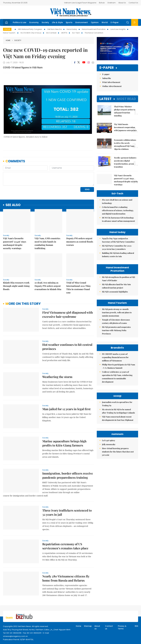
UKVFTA (64, 33)
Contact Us (133, 3)
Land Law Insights (118, 29)
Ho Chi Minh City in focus (31, 33)
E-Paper (115, 22)
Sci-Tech (76, 33)
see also (13, 205)
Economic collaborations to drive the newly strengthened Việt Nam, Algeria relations (125, 144)
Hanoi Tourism (9, 33)
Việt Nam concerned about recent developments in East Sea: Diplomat (118, 418)
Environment (82, 22)
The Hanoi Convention (94, 33)
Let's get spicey (109, 440)
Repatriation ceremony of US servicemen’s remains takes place (65, 546)
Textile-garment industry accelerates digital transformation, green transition (125, 162)
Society (45, 22)
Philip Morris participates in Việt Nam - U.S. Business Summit (119, 366)
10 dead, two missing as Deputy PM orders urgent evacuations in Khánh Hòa (48, 286)
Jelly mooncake (109, 444)
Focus (7, 29)
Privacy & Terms (122, 627)
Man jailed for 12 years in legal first (66, 409)
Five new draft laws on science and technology (117, 201)
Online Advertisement (112, 86)
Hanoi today (72, 29)
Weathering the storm (57, 377)
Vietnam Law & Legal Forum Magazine (80, 3)
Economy (34, 22)
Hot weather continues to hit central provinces (67, 347)
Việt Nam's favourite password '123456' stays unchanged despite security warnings (15, 243)
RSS (136, 626)
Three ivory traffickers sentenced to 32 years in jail (67, 512)
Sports (69, 22)
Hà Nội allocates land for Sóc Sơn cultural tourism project (116, 286)
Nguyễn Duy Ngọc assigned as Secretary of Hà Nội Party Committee (118, 240)
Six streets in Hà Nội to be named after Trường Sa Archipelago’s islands (118, 411)
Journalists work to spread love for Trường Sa (117, 404)
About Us (122, 3)
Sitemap (88, 626)
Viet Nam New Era (55, 29)
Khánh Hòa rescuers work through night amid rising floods (16, 286)
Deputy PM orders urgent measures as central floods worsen (80, 242)
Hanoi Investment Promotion (94, 29)
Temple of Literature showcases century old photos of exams (116, 321)
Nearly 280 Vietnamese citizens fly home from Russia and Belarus (66, 578)
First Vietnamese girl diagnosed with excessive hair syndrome (68, 314)
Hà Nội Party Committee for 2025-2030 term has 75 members (117, 247)
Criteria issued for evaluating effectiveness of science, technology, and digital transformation (118, 210)
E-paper (107, 68)
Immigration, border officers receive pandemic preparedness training (68, 475)
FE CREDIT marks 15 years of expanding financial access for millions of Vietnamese (115, 357)
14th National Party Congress (30, 29)
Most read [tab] (126, 99)
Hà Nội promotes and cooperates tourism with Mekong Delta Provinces (116, 330)
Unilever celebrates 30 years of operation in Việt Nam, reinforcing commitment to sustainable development (117, 377)
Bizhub (102, 3)
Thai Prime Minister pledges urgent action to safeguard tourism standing (125, 111)
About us (97, 627)
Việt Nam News (71, 12)
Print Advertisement (111, 82)
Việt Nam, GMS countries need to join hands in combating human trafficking (47, 243)
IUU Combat (51, 33)
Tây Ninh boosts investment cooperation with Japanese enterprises (125, 127)
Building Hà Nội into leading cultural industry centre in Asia (118, 255)
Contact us (109, 627)
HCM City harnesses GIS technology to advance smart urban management (118, 219)
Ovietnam (112, 3)
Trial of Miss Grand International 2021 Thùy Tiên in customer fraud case (78, 288)
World (105, 22)
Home (8, 40)
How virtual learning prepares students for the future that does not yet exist (118, 452)
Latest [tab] (106, 99)
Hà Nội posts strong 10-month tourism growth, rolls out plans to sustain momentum (117, 312)
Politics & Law (20, 22)
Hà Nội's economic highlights (115, 292)
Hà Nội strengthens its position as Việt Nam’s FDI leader (119, 279)
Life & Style (57, 22)
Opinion (95, 22)
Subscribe (107, 78)
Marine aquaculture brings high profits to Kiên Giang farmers (64, 443)
